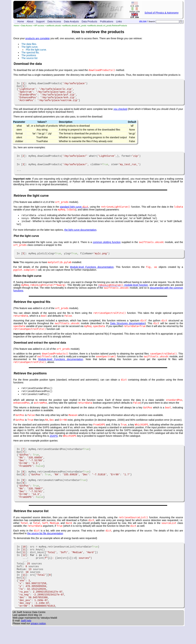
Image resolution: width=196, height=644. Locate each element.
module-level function (123, 293)
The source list (29, 58)
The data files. (29, 44)
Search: (152, 21)
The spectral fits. (30, 52)
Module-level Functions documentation (92, 275)
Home (21, 21)
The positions (29, 55)
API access (39, 26)
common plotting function (107, 250)
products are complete (37, 38)
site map (143, 21)
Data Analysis (71, 21)
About (30, 21)
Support (40, 21)
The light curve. (30, 47)
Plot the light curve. (36, 50)
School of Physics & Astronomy (162, 13)
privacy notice (38, 641)
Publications (107, 21)
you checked (120, 113)
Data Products (89, 21)
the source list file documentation (45, 551)
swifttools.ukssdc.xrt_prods (74, 26)
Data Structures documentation (128, 332)
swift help (26, 639)
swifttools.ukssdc (54, 26)
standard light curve (74, 214)
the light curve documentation (80, 238)
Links (119, 21)
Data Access (54, 21)
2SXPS (54, 445)
